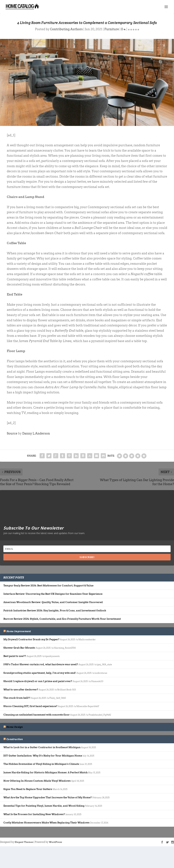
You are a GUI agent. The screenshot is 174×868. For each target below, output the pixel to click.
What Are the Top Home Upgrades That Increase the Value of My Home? (48, 797)
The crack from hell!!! (17, 698)
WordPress (55, 842)
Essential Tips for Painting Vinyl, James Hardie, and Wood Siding (44, 806)
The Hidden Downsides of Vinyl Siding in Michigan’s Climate (41, 764)
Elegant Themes (24, 842)
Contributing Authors (66, 29)
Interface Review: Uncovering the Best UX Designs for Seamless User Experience (53, 594)
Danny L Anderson (36, 433)
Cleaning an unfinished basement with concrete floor (37, 715)
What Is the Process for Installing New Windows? (34, 814)
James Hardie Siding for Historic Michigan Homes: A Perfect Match (45, 772)
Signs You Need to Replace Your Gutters (28, 789)
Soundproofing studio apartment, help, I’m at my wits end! (40, 673)
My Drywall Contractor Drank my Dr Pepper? (31, 639)
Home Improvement (19, 631)
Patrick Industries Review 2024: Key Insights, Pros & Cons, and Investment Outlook (55, 611)
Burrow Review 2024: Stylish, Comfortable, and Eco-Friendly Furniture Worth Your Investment (62, 619)
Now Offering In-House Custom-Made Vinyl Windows (37, 781)
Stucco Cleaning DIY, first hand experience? (30, 706)
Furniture (112, 29)
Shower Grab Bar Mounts (19, 648)
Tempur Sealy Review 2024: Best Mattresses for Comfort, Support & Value (48, 586)
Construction (15, 739)
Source (12, 433)
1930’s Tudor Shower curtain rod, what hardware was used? (41, 664)
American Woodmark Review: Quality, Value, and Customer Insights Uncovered (53, 602)
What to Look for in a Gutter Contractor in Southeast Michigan (42, 747)
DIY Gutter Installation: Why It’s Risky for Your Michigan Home (43, 756)
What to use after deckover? (21, 690)
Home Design (15, 727)
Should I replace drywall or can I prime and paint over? (38, 681)
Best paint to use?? (15, 656)
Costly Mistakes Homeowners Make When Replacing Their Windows (46, 823)
